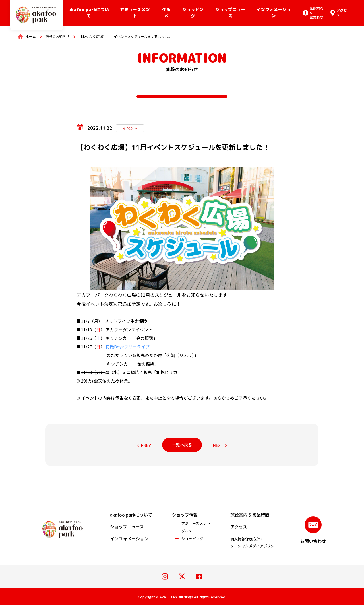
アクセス (239, 527)
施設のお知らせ (57, 36)
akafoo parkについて (89, 13)
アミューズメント (135, 13)
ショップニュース (230, 13)
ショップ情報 (185, 515)
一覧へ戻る (182, 445)
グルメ (166, 13)
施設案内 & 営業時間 (250, 515)
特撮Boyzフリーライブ (128, 347)
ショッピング (193, 13)
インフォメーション (274, 13)
